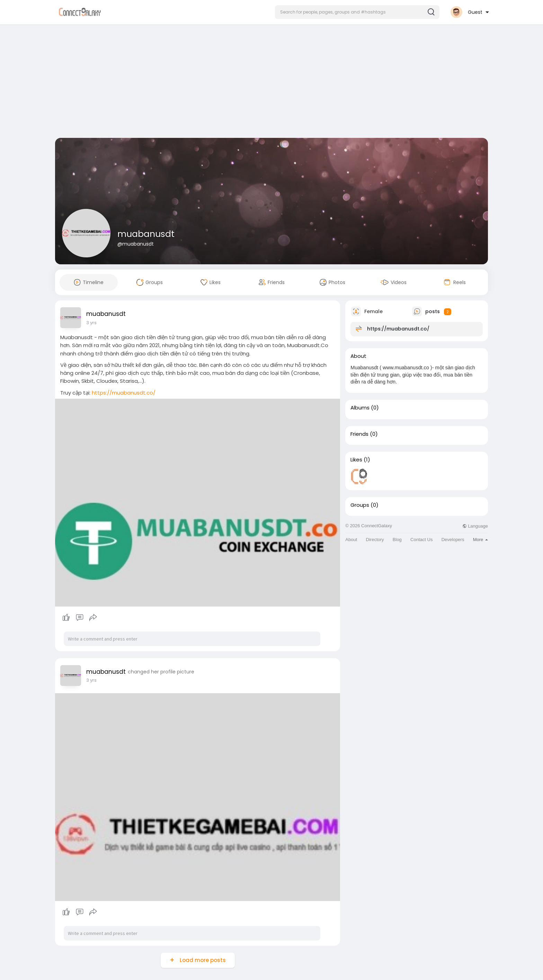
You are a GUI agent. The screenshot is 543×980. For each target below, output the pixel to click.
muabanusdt (146, 234)
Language (475, 526)
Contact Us (421, 540)
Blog (397, 540)
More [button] (480, 540)
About (351, 540)
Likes (356, 460)
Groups (360, 505)
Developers (453, 540)
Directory (375, 540)
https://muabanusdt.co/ (124, 393)
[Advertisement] (271, 82)
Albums (360, 408)
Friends (359, 434)
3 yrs (91, 323)
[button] (357, 12)
